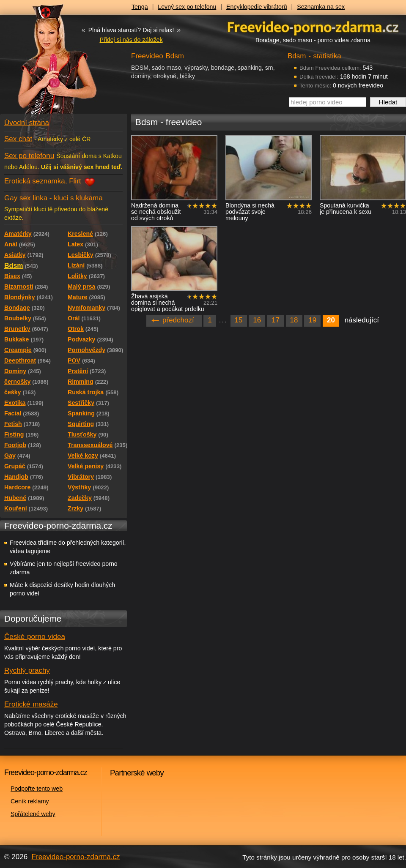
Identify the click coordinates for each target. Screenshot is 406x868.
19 (312, 320)
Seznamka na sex (321, 7)
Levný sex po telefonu (187, 7)
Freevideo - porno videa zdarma (313, 27)
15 (239, 320)
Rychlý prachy (27, 670)
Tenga (140, 7)
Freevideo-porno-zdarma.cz (76, 857)
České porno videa (35, 637)
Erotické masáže (31, 704)
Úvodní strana (27, 123)
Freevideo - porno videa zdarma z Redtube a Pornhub (47, 63)
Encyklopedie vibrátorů (257, 7)
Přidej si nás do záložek (131, 40)
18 (294, 320)
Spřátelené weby (33, 814)
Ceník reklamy (30, 801)
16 (257, 320)
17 (276, 320)
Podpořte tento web (37, 789)
